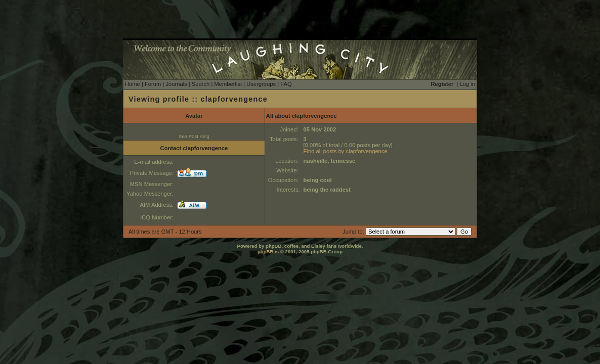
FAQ (286, 84)
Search (201, 84)
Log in (467, 84)
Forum (153, 84)
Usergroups (261, 84)
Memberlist (228, 84)
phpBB (265, 252)
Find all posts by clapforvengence (346, 151)
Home (133, 84)
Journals (176, 84)
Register (442, 84)
